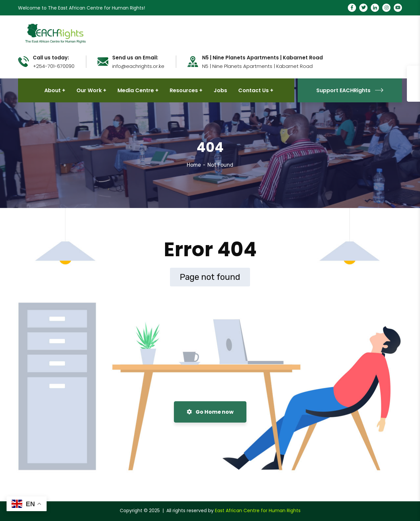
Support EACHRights (350, 90)
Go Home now (210, 412)
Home (194, 165)
